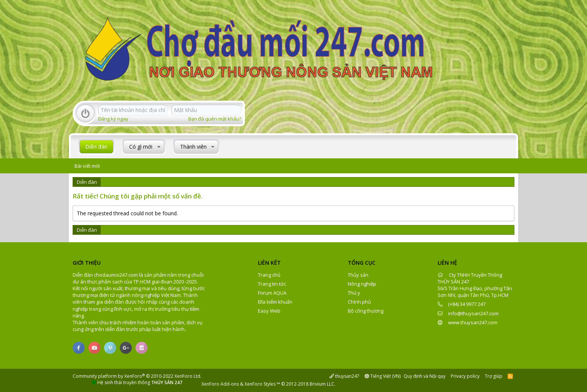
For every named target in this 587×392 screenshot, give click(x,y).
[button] (159, 147)
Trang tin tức (272, 284)
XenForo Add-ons (220, 384)
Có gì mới (141, 147)
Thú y (354, 293)
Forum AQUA (272, 293)
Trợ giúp (494, 376)
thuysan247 (344, 376)
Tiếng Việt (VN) (383, 376)
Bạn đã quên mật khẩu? (215, 119)
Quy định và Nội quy (425, 376)
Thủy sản (358, 275)
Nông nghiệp (362, 284)
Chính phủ (359, 302)
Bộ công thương (366, 311)
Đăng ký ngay (113, 119)
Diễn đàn (96, 147)
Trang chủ (269, 275)
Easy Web (269, 311)
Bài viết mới (87, 166)
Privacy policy (465, 376)
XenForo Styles (260, 384)
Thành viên (193, 147)
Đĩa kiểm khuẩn (275, 302)
